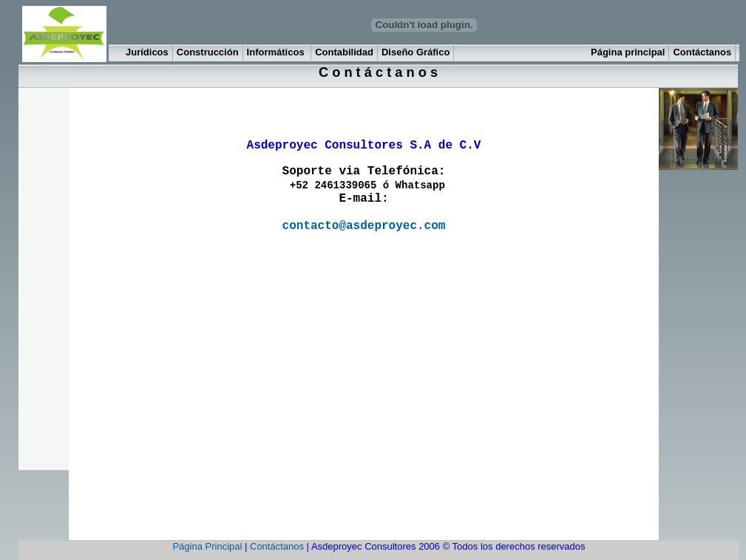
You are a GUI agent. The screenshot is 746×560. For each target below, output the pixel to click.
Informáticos (277, 52)
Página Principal (207, 546)
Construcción (208, 52)
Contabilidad (344, 52)
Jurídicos (147, 52)
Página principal (628, 52)
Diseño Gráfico (416, 52)
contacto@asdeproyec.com (364, 226)
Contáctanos (702, 52)
